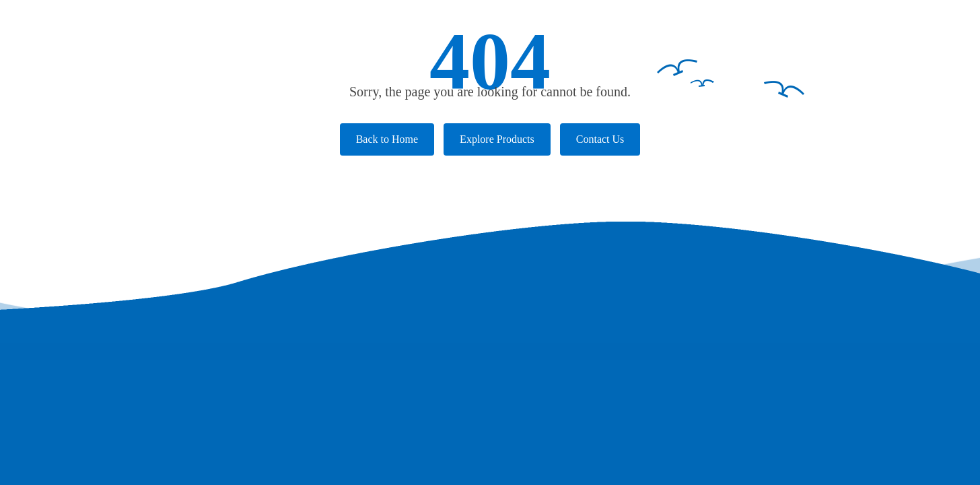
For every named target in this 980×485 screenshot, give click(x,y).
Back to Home (387, 139)
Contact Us (600, 139)
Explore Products (497, 139)
